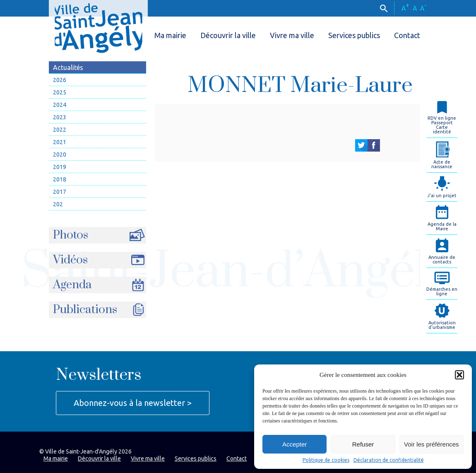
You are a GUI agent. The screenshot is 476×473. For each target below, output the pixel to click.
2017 (60, 192)
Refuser (363, 444)
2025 (60, 92)
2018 (60, 179)
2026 (60, 80)
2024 (60, 105)
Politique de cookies (326, 460)
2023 (60, 117)
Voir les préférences (432, 444)
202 (58, 204)
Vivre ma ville (292, 35)
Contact (407, 35)
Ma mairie (170, 35)
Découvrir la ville (228, 35)
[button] (459, 375)
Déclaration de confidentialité (389, 460)
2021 (60, 142)
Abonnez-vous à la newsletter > (133, 403)
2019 (60, 167)
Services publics (354, 35)
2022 (60, 130)
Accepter (294, 444)
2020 (60, 154)
